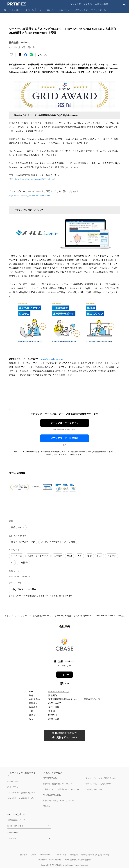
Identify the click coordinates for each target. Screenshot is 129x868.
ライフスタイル (99, 10)
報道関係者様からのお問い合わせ (95, 855)
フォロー (65, 675)
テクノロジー (16, 10)
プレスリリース (22, 616)
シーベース (17, 556)
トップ (8, 616)
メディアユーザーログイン (65, 423)
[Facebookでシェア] (26, 55)
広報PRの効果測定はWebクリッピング (59, 801)
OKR (70, 556)
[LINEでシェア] (31, 55)
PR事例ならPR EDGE (94, 789)
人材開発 (23, 563)
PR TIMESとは (13, 781)
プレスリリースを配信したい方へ (21, 798)
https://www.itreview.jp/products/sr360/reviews (29, 195)
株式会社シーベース (42, 616)
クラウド (112, 556)
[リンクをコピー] (45, 55)
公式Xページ (13, 833)
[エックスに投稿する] (20, 55)
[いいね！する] (11, 55)
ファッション (81, 10)
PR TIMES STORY (50, 778)
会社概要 (24, 855)
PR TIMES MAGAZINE (52, 795)
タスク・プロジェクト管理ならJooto (101, 778)
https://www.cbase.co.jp (59, 691)
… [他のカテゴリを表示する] (110, 9)
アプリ (41, 10)
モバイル (30, 10)
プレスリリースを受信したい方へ (21, 793)
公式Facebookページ (16, 820)
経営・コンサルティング (23, 542)
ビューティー (65, 10)
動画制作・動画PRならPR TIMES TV (58, 784)
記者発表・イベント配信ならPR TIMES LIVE (61, 789)
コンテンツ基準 (60, 855)
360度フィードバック (38, 556)
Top (4, 10)
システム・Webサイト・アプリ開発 (58, 542)
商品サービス (18, 527)
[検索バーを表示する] (124, 4)
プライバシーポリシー (40, 855)
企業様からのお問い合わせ (50, 860)
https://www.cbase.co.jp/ (52, 359)
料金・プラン (13, 787)
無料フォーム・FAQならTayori (98, 784)
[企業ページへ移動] (64, 645)
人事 (80, 556)
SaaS (100, 556)
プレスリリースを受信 (81, 4)
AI (12, 563)
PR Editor (47, 806)
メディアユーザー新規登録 (65, 438)
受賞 (90, 556)
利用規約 (74, 855)
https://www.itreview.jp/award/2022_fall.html (35, 179)
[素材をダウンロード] (40, 55)
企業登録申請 (102, 4)
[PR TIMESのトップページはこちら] (17, 4)
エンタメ (51, 10)
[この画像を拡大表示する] (20, 487)
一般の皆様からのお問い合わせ (78, 860)
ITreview (58, 556)
